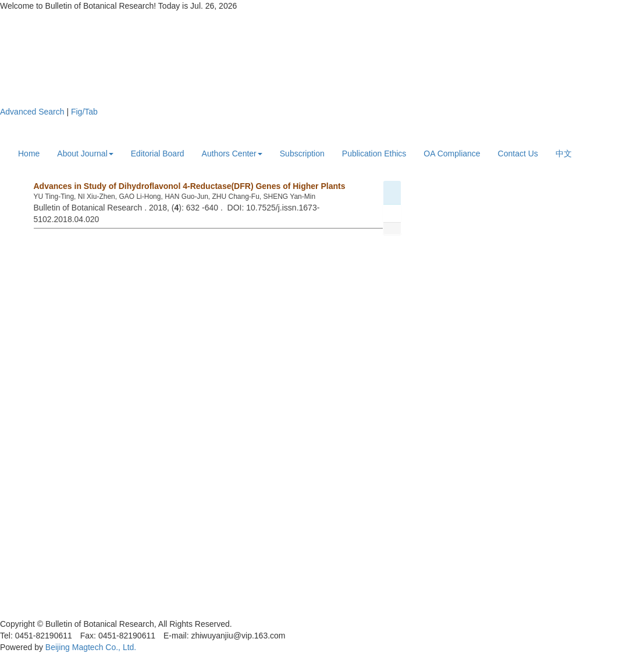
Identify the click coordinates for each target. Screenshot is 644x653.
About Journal (85, 154)
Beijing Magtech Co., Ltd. (91, 647)
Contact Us (518, 154)
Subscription (302, 154)
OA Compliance (452, 154)
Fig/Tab (84, 112)
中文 (564, 154)
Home (29, 154)
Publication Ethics (374, 154)
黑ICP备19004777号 (37, 612)
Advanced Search (32, 112)
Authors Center (232, 154)
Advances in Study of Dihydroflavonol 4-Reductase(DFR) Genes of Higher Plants (190, 186)
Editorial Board (158, 154)
